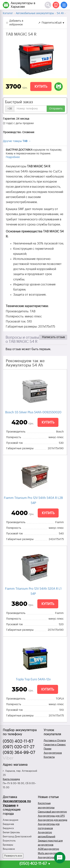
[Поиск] (48, 5)
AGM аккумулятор (48, 849)
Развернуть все (13, 856)
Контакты (49, 757)
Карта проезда (11, 779)
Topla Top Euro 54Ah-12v (33, 679)
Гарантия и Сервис (55, 745)
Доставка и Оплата (55, 740)
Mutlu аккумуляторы (50, 853)
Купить (41, 86)
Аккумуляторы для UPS (51, 816)
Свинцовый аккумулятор (52, 812)
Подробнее (13, 157)
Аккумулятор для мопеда (53, 820)
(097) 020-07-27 (19, 747)
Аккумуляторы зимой (50, 857)
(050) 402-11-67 (18, 741)
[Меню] (64, 5)
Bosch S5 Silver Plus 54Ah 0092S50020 (33, 412)
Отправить (56, 109)
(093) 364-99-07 (19, 753)
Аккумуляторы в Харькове (23, 5)
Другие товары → (17, 141)
